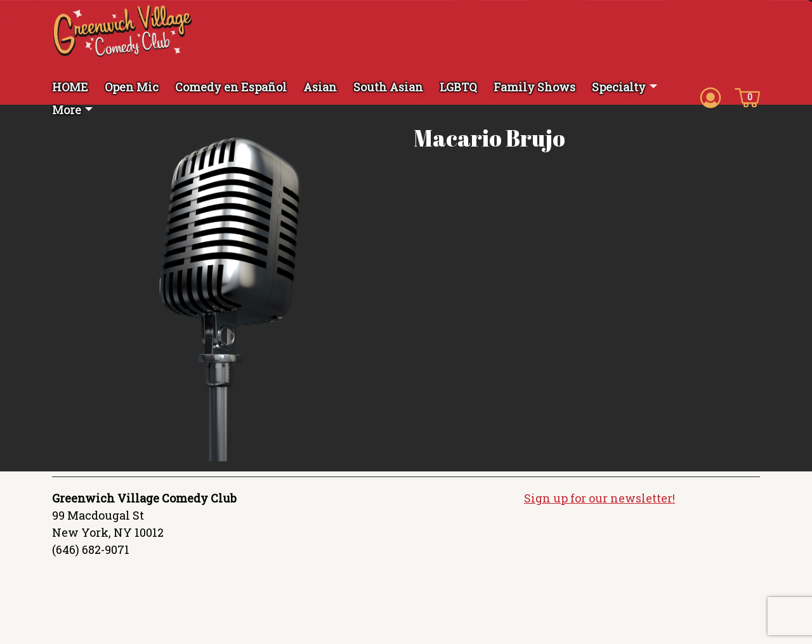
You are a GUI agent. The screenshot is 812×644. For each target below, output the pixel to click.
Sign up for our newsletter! (599, 498)
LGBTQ (458, 87)
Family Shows (534, 87)
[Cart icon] (747, 96)
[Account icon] (710, 96)
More (67, 110)
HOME (70, 87)
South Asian (388, 87)
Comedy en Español (231, 87)
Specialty (619, 87)
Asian (320, 87)
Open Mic (132, 87)
